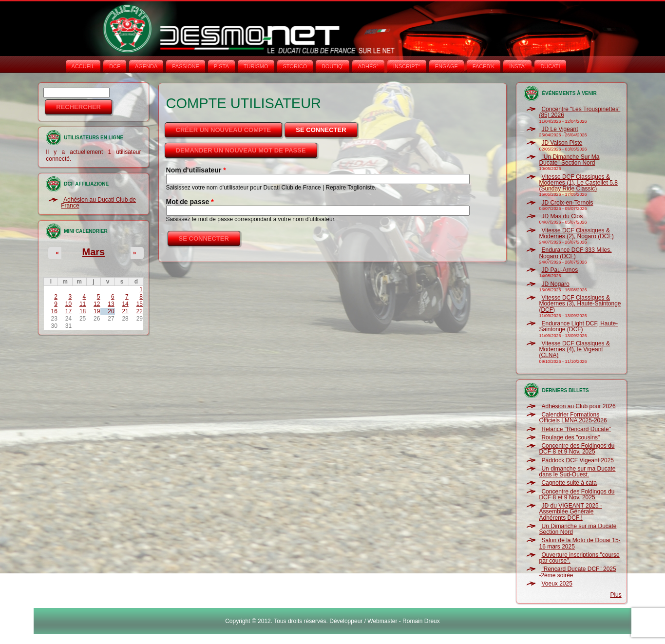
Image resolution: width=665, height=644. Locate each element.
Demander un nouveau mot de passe (241, 150)
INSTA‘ (517, 66)
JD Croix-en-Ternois (567, 203)
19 (97, 311)
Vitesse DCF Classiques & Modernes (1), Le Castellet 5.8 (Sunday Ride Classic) (578, 183)
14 (125, 304)
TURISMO (256, 66)
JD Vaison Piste (562, 143)
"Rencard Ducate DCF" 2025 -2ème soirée (577, 572)
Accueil (83, 66)
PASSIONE (185, 66)
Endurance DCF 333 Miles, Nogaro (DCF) (575, 253)
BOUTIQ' (332, 66)
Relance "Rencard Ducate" (576, 429)
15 (140, 304)
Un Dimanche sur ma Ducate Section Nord (578, 529)
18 (83, 311)
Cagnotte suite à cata (569, 483)
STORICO (295, 66)
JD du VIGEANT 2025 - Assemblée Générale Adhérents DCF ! (570, 512)
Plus (616, 595)
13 (111, 304)
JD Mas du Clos (562, 216)
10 (68, 304)
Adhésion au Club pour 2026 (578, 406)
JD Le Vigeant (560, 129)
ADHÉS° (368, 66)
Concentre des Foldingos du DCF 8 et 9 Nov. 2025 (577, 449)
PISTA (221, 66)
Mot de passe (190, 202)
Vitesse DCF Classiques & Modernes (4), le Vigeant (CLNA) (574, 350)
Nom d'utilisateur (196, 170)
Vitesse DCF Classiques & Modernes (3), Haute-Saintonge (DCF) (580, 304)
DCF (115, 66)
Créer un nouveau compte (224, 130)
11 (83, 304)
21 (125, 311)
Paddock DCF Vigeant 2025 (578, 460)
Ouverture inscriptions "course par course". (579, 558)
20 (111, 311)
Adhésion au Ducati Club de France (98, 203)
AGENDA (146, 66)
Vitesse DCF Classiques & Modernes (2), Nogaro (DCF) (576, 233)
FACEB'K (484, 66)
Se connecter (327, 127)
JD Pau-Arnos (560, 270)
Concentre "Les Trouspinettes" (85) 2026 (579, 112)
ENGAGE (446, 66)
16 (54, 311)
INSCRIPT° (407, 66)
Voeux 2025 (557, 584)
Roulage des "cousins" (570, 437)
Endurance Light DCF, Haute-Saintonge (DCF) (578, 326)
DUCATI (550, 66)
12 (97, 304)
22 (140, 311)
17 (68, 311)
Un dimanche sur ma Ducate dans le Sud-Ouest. (577, 472)
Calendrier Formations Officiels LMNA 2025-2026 (573, 417)
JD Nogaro (555, 284)
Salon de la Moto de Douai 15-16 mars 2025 (579, 543)
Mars (94, 252)
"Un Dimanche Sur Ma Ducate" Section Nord (569, 160)
